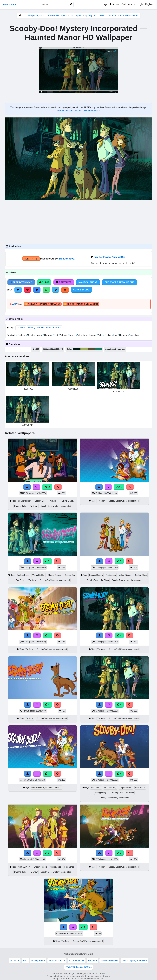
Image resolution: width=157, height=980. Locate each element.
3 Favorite (64, 282)
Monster (31, 335)
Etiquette (92, 960)
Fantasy (21, 335)
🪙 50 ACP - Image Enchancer (81, 304)
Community (128, 4)
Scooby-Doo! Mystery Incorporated (45, 328)
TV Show (21, 328)
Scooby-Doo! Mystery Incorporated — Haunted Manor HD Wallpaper (105, 15)
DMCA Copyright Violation (134, 960)
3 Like (44, 282)
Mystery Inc (96, 788)
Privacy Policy (38, 960)
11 (119, 487)
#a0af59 (84, 349)
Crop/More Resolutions (119, 282)
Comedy (123, 335)
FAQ (25, 960)
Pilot (56, 335)
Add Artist (31, 259)
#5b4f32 (91, 349)
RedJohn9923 (67, 259)
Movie (39, 335)
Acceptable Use (77, 960)
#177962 (98, 349)
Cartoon (48, 335)
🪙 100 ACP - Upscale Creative (43, 304)
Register (149, 4)
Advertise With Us (109, 960)
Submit (114, 4)
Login (140, 4)
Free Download (21, 282)
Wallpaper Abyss (34, 15)
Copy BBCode (81, 290)
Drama (72, 335)
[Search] (71, 4)
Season (92, 335)
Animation (133, 335)
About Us (15, 960)
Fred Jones (54, 501)
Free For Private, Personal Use (109, 257)
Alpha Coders (9, 5)
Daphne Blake (20, 506)
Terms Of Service (57, 960)
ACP (14, 304)
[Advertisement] (78, 222)
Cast (115, 335)
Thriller (108, 335)
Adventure (82, 335)
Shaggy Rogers (25, 501)
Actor (100, 335)
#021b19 (77, 349)
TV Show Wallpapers (57, 15)
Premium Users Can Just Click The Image (78, 111)
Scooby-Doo (40, 501)
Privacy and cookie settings (78, 967)
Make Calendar (88, 282)
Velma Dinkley (68, 501)
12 (47, 487)
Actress (63, 335)
